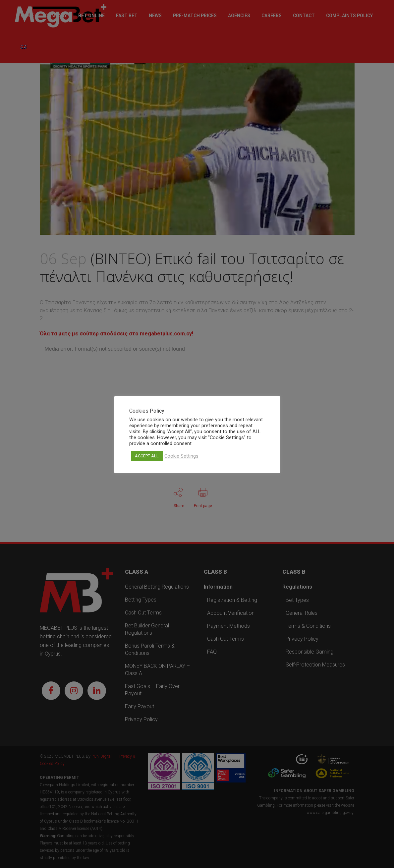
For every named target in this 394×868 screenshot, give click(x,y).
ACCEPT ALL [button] (147, 456)
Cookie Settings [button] (181, 456)
